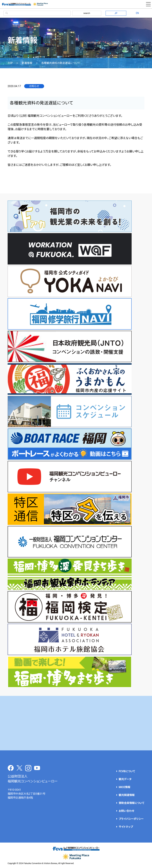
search (87, 13)
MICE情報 (124, 787)
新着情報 (27, 63)
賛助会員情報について (132, 803)
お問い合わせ (126, 811)
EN (137, 13)
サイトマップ (126, 827)
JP (116, 13)
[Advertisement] (76, 723)
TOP (10, 63)
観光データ (125, 779)
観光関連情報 (127, 795)
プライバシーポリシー (131, 819)
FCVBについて (127, 771)
